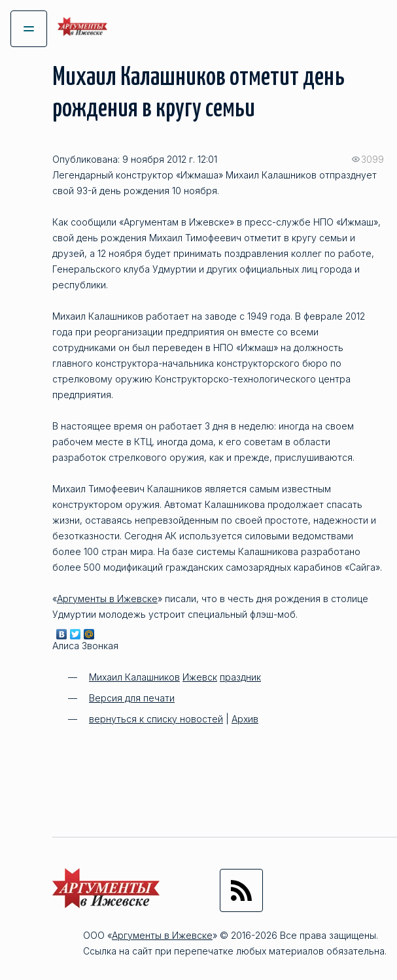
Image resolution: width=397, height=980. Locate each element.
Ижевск (200, 677)
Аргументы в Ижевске (107, 599)
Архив (245, 719)
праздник (240, 677)
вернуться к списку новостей (156, 719)
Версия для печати (132, 698)
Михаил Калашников (134, 677)
